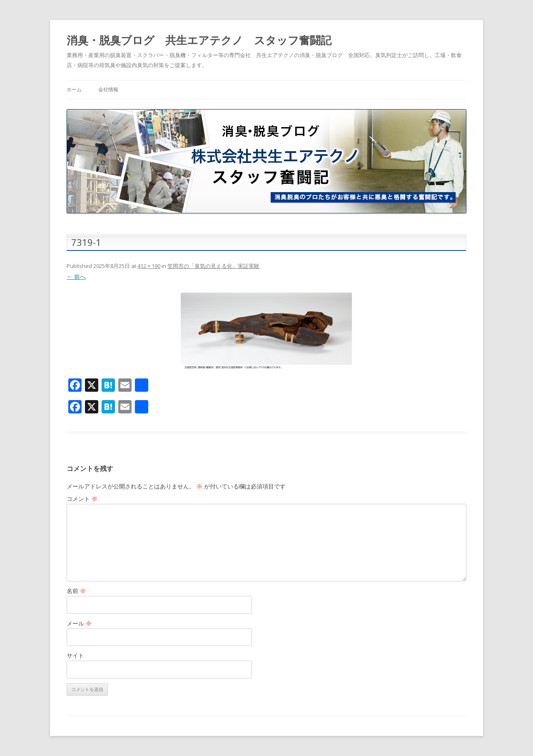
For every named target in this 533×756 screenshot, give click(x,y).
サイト (75, 655)
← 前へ (76, 277)
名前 (76, 591)
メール (79, 623)
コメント (82, 499)
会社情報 (108, 89)
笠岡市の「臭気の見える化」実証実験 (213, 266)
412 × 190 (149, 266)
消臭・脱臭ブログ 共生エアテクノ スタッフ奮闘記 (199, 40)
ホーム (74, 89)
